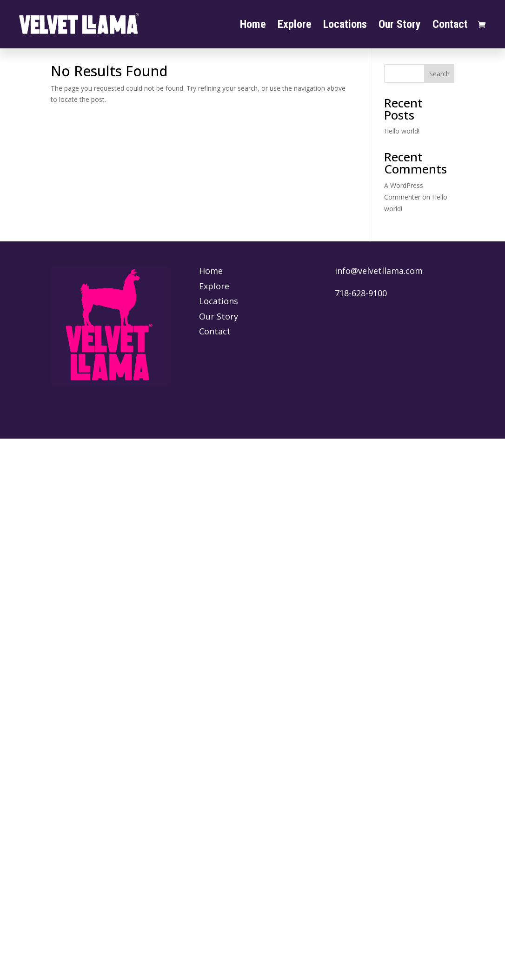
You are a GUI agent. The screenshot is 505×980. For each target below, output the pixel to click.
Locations (345, 26)
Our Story (400, 26)
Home (253, 26)
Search (439, 74)
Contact (450, 26)
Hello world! (402, 131)
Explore (295, 26)
